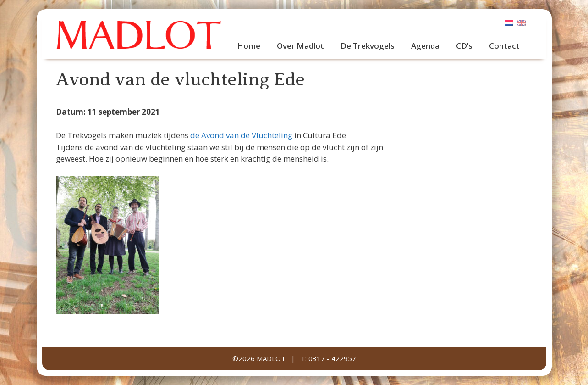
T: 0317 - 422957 (328, 358)
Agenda (425, 46)
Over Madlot (300, 46)
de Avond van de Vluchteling (242, 135)
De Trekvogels (368, 46)
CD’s (464, 46)
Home (249, 46)
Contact (504, 46)
